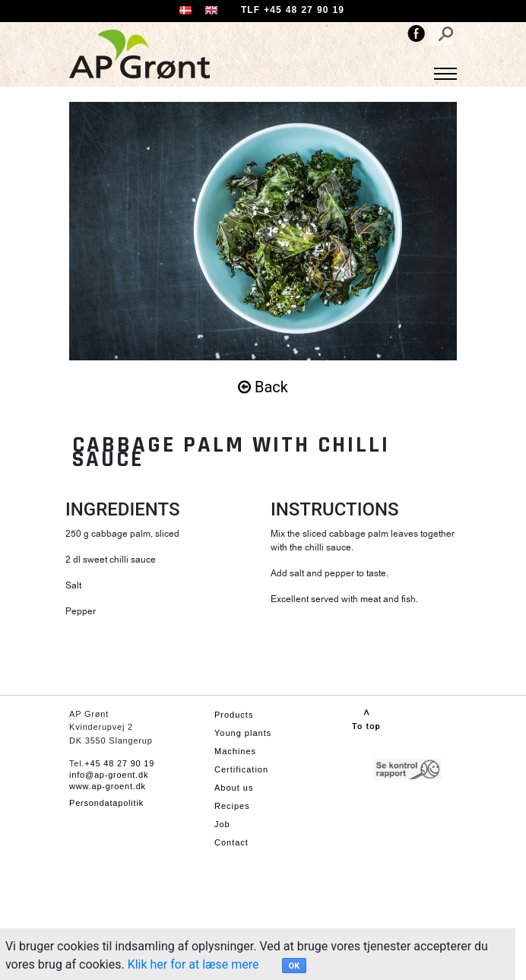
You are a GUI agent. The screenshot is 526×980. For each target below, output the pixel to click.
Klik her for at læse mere (193, 964)
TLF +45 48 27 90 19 (293, 10)
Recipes (232, 806)
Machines (235, 751)
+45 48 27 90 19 (119, 763)
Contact (231, 842)
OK (295, 966)
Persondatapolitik (106, 803)
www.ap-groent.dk (108, 786)
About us (234, 788)
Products (234, 715)
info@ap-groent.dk (109, 775)
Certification (241, 769)
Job (222, 824)
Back (263, 387)
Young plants (243, 733)
